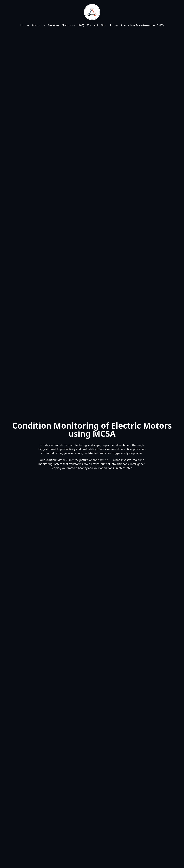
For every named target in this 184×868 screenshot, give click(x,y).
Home (25, 25)
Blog (104, 25)
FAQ (81, 25)
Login (114, 25)
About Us (38, 25)
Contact (93, 25)
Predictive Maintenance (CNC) (142, 25)
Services (54, 25)
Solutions (69, 25)
